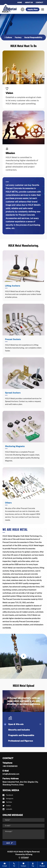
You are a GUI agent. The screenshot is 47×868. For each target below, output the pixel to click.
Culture (9, 37)
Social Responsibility (33, 37)
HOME (20, 3)
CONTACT (39, 3)
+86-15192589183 (10, 766)
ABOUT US (29, 3)
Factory (18, 37)
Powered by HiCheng (24, 854)
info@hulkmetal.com (11, 774)
